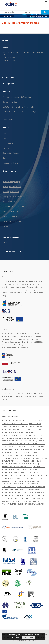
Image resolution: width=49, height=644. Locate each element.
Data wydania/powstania (12, 153)
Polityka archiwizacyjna (11, 211)
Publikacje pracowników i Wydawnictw (17, 97)
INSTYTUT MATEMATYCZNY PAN (13, 421)
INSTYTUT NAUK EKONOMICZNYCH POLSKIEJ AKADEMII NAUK (23, 492)
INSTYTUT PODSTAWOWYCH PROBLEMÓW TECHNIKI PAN (22, 472)
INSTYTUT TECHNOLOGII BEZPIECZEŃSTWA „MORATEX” (25, 504)
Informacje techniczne (11, 192)
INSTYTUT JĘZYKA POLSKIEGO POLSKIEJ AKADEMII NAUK (21, 461)
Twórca (6, 138)
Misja (5, 177)
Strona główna (8, 84)
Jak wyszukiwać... (7, 16)
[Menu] (46, 2)
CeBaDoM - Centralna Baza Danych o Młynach (20, 107)
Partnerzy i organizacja (11, 182)
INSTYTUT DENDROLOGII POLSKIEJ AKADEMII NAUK (20, 449)
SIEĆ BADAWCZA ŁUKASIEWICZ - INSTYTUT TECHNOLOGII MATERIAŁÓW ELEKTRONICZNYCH (21, 484)
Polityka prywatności (10, 216)
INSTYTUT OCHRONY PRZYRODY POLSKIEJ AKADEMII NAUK (22, 470)
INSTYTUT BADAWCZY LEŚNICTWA (29, 429)
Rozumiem (29, 637)
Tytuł (5, 133)
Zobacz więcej (8, 119)
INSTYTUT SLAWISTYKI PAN (11, 475)
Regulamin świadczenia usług (14, 207)
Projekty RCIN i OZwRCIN (12, 187)
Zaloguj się (7, 242)
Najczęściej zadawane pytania (14, 197)
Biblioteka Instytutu (10, 102)
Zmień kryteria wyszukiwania (38, 16)
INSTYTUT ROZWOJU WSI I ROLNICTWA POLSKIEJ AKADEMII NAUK (24, 495)
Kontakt (6, 226)
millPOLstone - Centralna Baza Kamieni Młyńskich (21, 112)
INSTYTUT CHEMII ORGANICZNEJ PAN (32, 447)
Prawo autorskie (9, 202)
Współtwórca (8, 143)
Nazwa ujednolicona (10, 163)
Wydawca (6, 148)
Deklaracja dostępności (12, 221)
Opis (5, 158)
